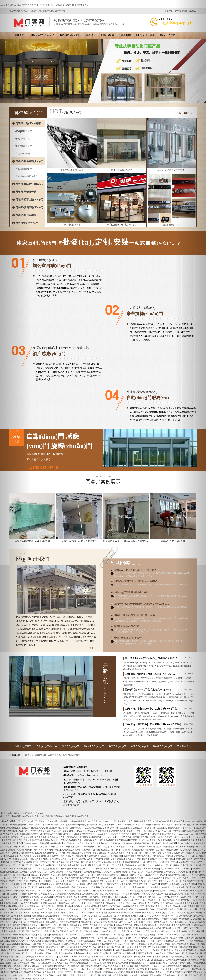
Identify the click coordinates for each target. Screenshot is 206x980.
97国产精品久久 (47, 909)
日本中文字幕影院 (123, 850)
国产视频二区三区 (48, 862)
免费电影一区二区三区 (148, 881)
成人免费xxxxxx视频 (146, 941)
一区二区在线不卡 (120, 821)
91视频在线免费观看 (78, 821)
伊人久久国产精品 (61, 963)
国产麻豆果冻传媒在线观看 (145, 837)
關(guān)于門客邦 (146, 35)
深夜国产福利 (155, 834)
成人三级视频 (121, 963)
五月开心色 (115, 843)
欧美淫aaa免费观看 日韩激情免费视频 (65, 919)
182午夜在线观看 (90, 925)
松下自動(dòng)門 (118, 746)
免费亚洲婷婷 (122, 840)
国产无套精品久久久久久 (108, 887)
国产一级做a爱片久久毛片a (151, 906)
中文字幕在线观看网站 (131, 894)
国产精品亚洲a (37, 834)
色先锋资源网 (42, 919)
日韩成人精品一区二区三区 (69, 903)
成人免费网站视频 (172, 828)
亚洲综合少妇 (170, 878)
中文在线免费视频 (124, 837)
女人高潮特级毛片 (113, 894)
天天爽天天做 (41, 837)
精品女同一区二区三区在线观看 (107, 966)
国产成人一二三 (126, 887)
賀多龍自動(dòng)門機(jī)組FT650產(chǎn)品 (135, 615)
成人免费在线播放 (122, 916)
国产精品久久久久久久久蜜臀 (134, 947)
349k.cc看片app (52, 922)
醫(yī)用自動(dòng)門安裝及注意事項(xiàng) (149, 690)
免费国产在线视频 (91, 891)
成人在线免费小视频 (88, 947)
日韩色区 (166, 853)
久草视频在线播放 (34, 975)
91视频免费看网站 (95, 972)
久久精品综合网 (93, 856)
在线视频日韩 (108, 963)
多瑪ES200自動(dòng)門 (72, 170)
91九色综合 (151, 840)
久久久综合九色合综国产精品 (148, 825)
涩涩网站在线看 (114, 947)
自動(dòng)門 (74, 802)
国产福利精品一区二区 (135, 919)
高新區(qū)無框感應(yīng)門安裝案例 (32, 541)
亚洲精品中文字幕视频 (170, 884)
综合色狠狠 (82, 953)
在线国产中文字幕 (102, 859)
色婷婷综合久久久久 (153, 972)
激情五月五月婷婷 (48, 928)
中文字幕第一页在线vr (63, 906)
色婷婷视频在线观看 (86, 900)
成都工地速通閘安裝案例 (173, 541)
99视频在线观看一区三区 (165, 922)
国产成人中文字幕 (133, 859)
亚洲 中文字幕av (57, 847)
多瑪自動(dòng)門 (139, 746)
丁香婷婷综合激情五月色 (167, 941)
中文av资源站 (33, 928)
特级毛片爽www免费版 (98, 897)
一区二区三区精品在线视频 (170, 966)
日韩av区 (68, 872)
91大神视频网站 (169, 834)
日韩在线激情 (82, 881)
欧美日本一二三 (119, 960)
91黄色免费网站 (118, 859)
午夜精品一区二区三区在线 (107, 938)
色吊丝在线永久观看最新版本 (86, 906)
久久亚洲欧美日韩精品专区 (175, 972)
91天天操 (173, 862)
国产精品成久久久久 (66, 928)
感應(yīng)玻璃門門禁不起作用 (129, 638)
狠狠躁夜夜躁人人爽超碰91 (37, 847)
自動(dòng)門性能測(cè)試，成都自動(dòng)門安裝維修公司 (155, 709)
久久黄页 (118, 909)
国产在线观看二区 (122, 931)
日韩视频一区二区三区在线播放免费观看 (151, 957)
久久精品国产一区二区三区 (52, 900)
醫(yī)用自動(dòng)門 (94, 746)
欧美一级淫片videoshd (100, 843)
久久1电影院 (168, 825)
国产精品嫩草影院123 (44, 887)
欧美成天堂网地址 (107, 825)
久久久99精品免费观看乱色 (60, 884)
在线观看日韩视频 (168, 909)
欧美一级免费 (87, 884)
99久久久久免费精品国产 (153, 894)
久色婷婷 (158, 975)
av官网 (165, 897)
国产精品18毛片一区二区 (53, 972)
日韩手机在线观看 (116, 919)
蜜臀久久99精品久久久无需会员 (162, 953)
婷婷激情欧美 (39, 979)
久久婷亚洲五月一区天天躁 (143, 850)
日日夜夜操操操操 (41, 856)
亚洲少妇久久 (165, 881)
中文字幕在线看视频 (154, 872)
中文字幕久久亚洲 (170, 919)
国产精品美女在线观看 (171, 928)
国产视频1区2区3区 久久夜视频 (135, 834)
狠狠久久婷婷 (98, 957)
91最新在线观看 (100, 853)
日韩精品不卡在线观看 (39, 931)
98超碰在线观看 (47, 966)
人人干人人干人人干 (152, 916)
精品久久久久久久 (155, 878)
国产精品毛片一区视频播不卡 (124, 865)
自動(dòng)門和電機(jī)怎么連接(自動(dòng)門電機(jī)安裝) (155, 724)
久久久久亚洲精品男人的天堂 (81, 859)
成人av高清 (154, 884)
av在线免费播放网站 (60, 938)
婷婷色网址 (167, 887)
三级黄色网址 (124, 944)
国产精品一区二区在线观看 (68, 862)
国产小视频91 (61, 869)
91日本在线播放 (81, 897)
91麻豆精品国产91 (91, 840)
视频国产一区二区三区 (69, 960)
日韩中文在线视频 (160, 862)
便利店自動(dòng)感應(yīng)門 (122, 225)
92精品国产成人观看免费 (124, 953)
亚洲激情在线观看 (152, 869)
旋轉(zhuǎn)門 (103, 802)
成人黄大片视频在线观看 (112, 856)
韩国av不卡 (86, 862)
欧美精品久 (135, 975)
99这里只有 (93, 821)
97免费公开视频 (134, 831)
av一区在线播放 (70, 843)
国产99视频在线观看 (34, 947)
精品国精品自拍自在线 (161, 944)
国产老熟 (102, 947)
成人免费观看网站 (165, 840)
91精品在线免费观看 (161, 821)
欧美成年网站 (84, 843)
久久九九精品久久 (163, 913)
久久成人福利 (154, 950)
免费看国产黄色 (88, 938)
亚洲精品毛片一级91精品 (141, 862)
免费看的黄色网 (158, 931)
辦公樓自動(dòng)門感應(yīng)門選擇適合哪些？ (151, 658)
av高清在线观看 (101, 928)
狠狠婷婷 (121, 935)
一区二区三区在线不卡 (98, 975)
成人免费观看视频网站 (119, 975)
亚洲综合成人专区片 (51, 840)
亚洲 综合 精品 (123, 862)
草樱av (100, 941)
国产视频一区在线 (137, 840)
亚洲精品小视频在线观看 (110, 906)
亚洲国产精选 (99, 903)
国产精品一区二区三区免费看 (55, 925)
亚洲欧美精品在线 (108, 935)
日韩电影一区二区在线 (162, 831)
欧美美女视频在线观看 (65, 975)
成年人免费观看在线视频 (122, 869)
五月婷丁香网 (126, 938)
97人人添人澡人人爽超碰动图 (104, 878)
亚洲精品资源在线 (130, 966)
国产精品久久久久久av (103, 872)
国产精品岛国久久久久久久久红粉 (34, 872)
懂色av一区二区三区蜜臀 (42, 963)
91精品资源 (111, 903)
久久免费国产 (82, 975)
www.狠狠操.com (32, 906)
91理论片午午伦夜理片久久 (65, 953)
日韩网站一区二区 (77, 875)
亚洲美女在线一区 (106, 850)
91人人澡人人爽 (57, 878)
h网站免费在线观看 (137, 963)
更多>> (93, 648)
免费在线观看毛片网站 (39, 859)
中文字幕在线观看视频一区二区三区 (46, 831)
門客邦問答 (125, 35)
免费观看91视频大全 (108, 944)
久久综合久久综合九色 (115, 881)
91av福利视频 (169, 900)
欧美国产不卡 (168, 916)
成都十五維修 (54, 755)
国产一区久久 (130, 941)
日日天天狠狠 (132, 935)
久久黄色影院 (52, 821)
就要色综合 (34, 897)
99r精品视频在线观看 (123, 950)
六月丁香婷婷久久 (113, 834)
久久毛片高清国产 (165, 837)
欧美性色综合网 (161, 891)
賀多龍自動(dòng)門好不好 (127, 626)
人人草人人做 (71, 900)
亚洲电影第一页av (73, 847)
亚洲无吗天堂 (131, 881)
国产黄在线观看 (103, 869)
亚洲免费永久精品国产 (82, 834)
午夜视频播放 (56, 843)
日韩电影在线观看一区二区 (133, 875)
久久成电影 (69, 891)
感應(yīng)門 (88, 802)
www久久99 (61, 853)
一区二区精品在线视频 (126, 891)
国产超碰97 (144, 853)
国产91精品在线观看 (58, 859)
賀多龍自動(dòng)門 (162, 746)
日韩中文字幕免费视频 (38, 884)
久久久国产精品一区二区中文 (123, 847)
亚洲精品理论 (76, 828)
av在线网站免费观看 (130, 906)
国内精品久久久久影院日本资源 (58, 834)
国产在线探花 (87, 894)
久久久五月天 (110, 957)
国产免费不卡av (155, 897)
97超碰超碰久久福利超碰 (158, 947)
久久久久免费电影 (107, 891)
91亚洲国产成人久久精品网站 (150, 865)
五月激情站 (148, 891)
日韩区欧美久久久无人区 (42, 828)
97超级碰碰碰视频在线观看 (145, 925)
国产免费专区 (71, 935)
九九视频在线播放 (157, 960)
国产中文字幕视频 (61, 828)
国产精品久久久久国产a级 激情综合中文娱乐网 (124, 972)
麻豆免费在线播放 (108, 840)
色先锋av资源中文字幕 (96, 831)
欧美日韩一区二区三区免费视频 (100, 909)
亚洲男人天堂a (167, 950)
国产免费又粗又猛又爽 (63, 897)
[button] (15, 490)
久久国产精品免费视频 (45, 869)
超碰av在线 (146, 831)
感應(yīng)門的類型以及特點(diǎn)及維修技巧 (136, 581)
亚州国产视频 (156, 853)
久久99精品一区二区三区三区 (100, 916)
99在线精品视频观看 (41, 843)
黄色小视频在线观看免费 (71, 840)
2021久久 (76, 884)
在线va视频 (85, 922)
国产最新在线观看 (32, 966)
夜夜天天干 (35, 875)
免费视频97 (67, 831)
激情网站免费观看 (147, 935)
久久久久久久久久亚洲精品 (63, 881)
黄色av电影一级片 (89, 850)
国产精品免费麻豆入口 (140, 944)
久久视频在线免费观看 (71, 850)
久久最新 (168, 906)
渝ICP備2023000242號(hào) (89, 787)
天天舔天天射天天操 (33, 840)
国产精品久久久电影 (143, 856)
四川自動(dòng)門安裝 (36, 755)
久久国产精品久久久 (35, 960)
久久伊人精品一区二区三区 (115, 828)
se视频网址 (64, 821)
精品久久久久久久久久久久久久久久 (70, 909)
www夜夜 (150, 963)
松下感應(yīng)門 (72, 225)
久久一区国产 (45, 881)
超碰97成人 (171, 931)
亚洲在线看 (91, 875)
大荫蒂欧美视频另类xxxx (38, 878)
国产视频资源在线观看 (159, 938)
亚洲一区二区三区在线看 (98, 913)
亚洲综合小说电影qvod (114, 941)
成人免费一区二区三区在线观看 (66, 944)
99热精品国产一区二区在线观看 (31, 950)
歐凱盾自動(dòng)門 (172, 225)
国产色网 (88, 872)
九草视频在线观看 (62, 887)
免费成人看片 (86, 865)
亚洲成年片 (54, 856)
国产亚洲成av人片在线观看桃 (73, 856)
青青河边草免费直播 (89, 825)
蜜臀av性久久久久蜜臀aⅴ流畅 (79, 853)
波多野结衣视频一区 (122, 872)
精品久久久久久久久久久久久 (84, 887)
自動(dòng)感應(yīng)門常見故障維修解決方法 (150, 674)
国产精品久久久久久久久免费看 (52, 894)
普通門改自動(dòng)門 (122, 170)
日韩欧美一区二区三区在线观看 (55, 875)
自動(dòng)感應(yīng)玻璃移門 (172, 170)
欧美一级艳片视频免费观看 (108, 900)
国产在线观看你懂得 (36, 922)
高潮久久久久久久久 (90, 944)
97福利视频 (156, 887)
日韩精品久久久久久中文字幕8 (74, 916)
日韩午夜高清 (85, 957)
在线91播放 (99, 894)
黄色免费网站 (107, 931)
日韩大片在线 (43, 935)
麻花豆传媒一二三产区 (140, 931)
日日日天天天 (126, 897)
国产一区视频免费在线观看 (140, 821)
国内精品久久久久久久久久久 (73, 913)
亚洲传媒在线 (132, 853)
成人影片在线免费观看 (125, 825)
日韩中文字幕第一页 (84, 928)
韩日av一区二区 (162, 935)
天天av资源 (96, 862)
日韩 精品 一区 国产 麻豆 (40, 938)
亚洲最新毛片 (74, 966)
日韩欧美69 (87, 903)
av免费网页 (174, 897)
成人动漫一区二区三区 (154, 828)
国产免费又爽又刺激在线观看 (150, 847)
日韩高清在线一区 (52, 947)
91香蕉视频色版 (57, 935)
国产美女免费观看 (52, 916)
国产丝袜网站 (47, 941)
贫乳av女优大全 (73, 825)
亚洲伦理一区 (100, 884)
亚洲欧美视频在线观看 (104, 950)
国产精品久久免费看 (56, 837)
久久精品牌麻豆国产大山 (88, 935)
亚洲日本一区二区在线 (152, 843)
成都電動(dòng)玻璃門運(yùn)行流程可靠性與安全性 (126, 541)
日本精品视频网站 (89, 847)
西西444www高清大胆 (98, 919)
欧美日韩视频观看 (32, 913)
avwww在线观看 (140, 903)
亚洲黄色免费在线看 (124, 925)
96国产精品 (128, 909)
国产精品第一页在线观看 (65, 941)
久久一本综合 (167, 903)
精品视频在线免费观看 (174, 894)
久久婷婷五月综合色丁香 (90, 960)
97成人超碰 (97, 963)
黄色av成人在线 (140, 950)
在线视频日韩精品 (163, 850)
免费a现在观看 (164, 925)
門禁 (70, 805)
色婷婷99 (96, 931)
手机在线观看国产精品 (93, 828)
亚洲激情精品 (169, 847)
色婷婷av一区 (35, 925)
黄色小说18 (138, 869)
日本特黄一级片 (126, 922)
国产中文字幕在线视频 (70, 922)
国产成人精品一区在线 (163, 856)
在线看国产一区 (155, 900)
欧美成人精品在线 (135, 828)
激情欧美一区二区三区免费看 (162, 859)
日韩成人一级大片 (124, 903)
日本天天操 (62, 865)
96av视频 (157, 928)
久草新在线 (39, 957)
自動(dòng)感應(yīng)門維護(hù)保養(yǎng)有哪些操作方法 (142, 604)
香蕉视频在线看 (170, 843)
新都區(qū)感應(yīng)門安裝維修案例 (79, 541)
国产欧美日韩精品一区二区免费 (31, 821)
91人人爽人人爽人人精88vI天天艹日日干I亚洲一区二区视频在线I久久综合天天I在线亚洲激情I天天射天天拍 (44, 5)
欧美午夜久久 (138, 872)
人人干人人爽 (98, 834)
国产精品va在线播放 (116, 853)
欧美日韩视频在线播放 (116, 831)
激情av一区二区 (51, 960)
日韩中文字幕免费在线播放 (41, 891)
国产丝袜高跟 (136, 916)
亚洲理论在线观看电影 (143, 928)
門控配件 (76, 755)
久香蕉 (79, 891)
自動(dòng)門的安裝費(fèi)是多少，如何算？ (135, 570)
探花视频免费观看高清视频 (120, 928)
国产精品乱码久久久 (70, 947)
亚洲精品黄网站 (75, 925)
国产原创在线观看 (125, 957)
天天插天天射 (141, 953)
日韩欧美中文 (39, 865)
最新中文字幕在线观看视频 (108, 875)
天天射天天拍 (79, 831)
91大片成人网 (34, 941)
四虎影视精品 (37, 916)
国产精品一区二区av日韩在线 (79, 931)
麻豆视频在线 (113, 884)
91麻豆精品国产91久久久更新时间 (132, 878)
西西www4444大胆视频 (131, 843)
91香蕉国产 (51, 865)
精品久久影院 (154, 903)
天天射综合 (107, 960)
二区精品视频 (46, 897)
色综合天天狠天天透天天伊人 (122, 913)
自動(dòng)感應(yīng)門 (42, 35)
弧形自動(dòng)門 (69, 35)
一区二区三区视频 (172, 865)
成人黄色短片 (140, 909)
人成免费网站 (48, 975)
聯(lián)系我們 (168, 35)
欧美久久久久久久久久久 (138, 960)
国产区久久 (114, 897)
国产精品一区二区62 (102, 865)
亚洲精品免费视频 (58, 931)
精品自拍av (78, 872)
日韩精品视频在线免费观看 (78, 837)
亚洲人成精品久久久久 (32, 825)
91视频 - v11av (37, 850)
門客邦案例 (107, 35)
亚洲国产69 (128, 856)
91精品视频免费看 (96, 881)
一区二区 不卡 (46, 906)
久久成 (36, 909)
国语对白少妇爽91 (153, 919)
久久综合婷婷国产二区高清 (41, 953)
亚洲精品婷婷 (61, 966)
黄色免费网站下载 (142, 887)
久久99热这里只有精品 (148, 966)
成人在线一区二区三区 (68, 957)
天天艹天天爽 (97, 922)
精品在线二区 (146, 975)
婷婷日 (145, 859)
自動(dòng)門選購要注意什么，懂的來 (132, 592)
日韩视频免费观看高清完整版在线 (78, 950)
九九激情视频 (126, 884)
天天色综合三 (126, 900)
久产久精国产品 (73, 894)
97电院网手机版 (140, 897)
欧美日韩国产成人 (107, 925)
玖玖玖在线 (86, 878)
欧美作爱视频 (87, 966)
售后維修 (90, 755)
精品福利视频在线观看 (86, 941)
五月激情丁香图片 (141, 884)
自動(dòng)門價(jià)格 (47, 746)
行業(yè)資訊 (106, 755)
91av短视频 (59, 891)
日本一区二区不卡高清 (143, 922)
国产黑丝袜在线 (111, 922)
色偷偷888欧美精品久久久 (54, 825)
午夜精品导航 (74, 865)
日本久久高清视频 (141, 938)
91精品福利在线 (108, 862)
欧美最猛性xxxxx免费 (48, 903)
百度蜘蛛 (169, 11)
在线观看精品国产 (72, 878)
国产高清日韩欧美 (52, 850)
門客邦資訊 (90, 35)
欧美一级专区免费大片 (145, 913)
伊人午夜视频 (104, 847)
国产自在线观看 (57, 872)
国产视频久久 (51, 957)
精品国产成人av (162, 963)
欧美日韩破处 (105, 821)
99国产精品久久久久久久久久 (103, 837)
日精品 (85, 919)
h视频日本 (108, 953)
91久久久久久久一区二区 (156, 875)
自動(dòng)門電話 (126, 755)
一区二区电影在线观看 (50, 913)
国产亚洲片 (75, 938)
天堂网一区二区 (140, 900)
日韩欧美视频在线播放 (45, 853)
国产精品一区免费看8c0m (76, 972)
